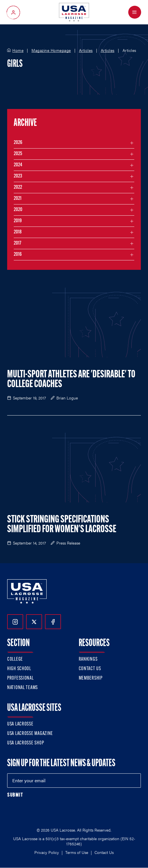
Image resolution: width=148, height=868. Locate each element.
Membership (91, 678)
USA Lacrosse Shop (25, 743)
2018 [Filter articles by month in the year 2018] (18, 232)
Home (18, 50)
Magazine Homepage (51, 50)
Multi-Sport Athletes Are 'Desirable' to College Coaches (71, 380)
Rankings (88, 659)
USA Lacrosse (20, 724)
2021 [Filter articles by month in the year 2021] (18, 199)
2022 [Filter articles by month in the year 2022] (18, 187)
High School (19, 669)
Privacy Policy (47, 852)
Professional (20, 678)
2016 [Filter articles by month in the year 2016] (18, 254)
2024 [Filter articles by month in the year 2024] (18, 165)
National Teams (22, 688)
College (15, 659)
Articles (86, 50)
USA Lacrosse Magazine (30, 734)
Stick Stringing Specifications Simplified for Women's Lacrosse (62, 525)
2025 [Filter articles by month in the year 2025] (18, 154)
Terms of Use (77, 852)
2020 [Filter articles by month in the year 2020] (18, 210)
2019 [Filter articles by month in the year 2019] (18, 221)
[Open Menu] (135, 12)
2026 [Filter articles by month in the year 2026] (18, 143)
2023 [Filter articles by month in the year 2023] (18, 176)
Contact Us (90, 669)
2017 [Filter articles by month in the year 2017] (17, 243)
